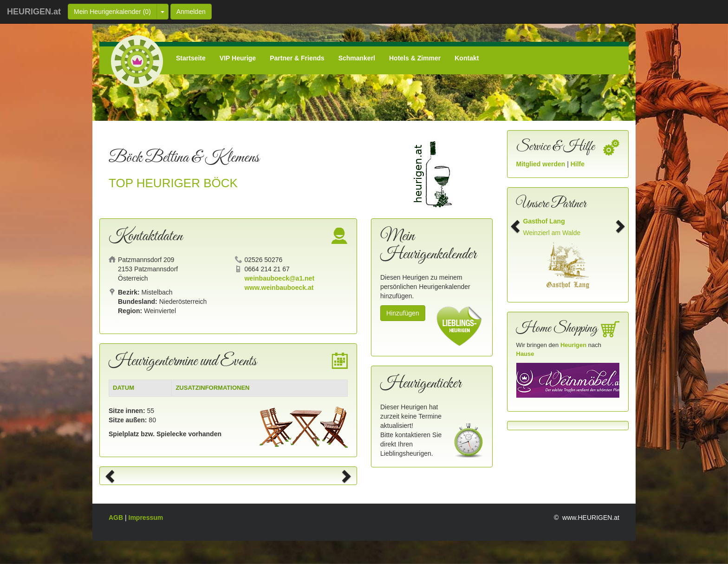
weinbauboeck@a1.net (279, 278)
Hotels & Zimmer (415, 58)
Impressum (146, 518)
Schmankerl (357, 58)
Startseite (191, 58)
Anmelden (191, 12)
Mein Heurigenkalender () (112, 12)
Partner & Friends (297, 58)
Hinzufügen (403, 313)
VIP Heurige (238, 58)
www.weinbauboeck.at (279, 288)
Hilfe (578, 164)
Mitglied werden (542, 164)
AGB (117, 518)
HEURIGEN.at (34, 12)
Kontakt (467, 58)
